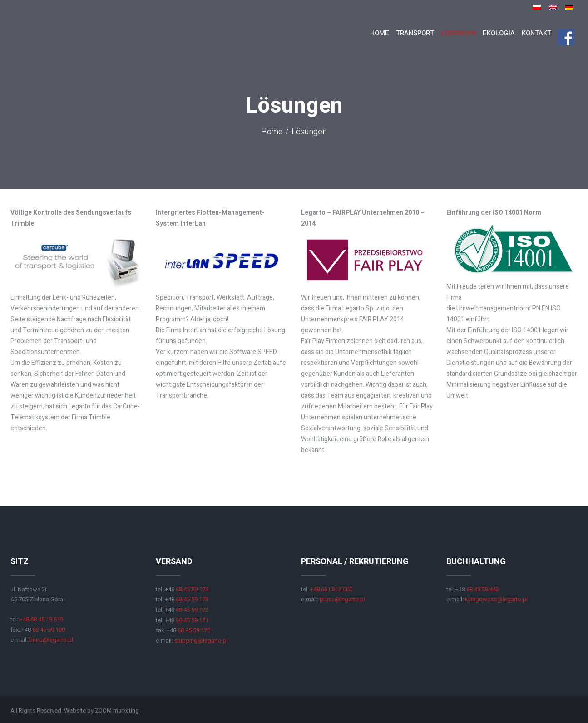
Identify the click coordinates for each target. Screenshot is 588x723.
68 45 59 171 (192, 619)
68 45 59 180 (49, 629)
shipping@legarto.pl (201, 639)
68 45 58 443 (483, 589)
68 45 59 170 (194, 629)
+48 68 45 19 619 (41, 619)
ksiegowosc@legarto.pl (497, 599)
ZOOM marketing (117, 710)
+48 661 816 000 (331, 589)
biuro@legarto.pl (51, 639)
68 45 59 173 (191, 599)
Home (272, 133)
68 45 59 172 (192, 609)
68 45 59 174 (192, 589)
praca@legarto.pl (342, 599)
